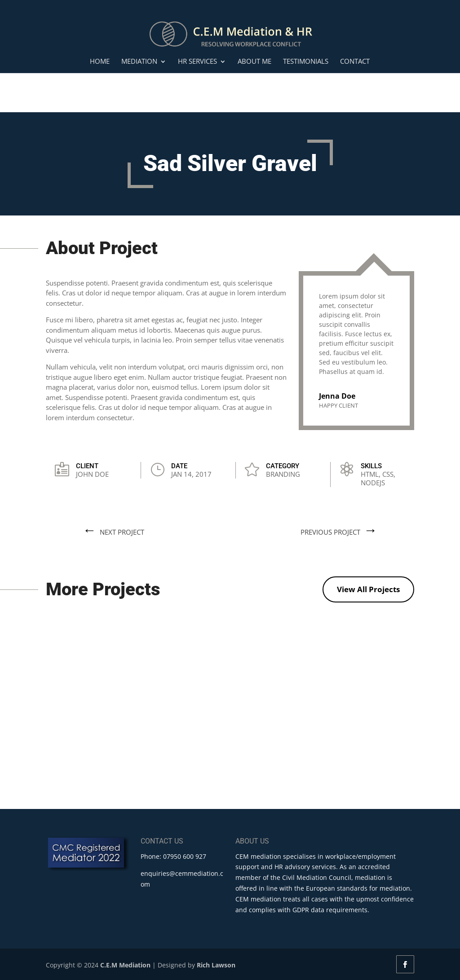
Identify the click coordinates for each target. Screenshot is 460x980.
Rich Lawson (216, 965)
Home (100, 62)
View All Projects (368, 589)
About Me (254, 62)
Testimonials (306, 62)
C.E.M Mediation (125, 965)
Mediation (139, 62)
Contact (355, 62)
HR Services (197, 62)
